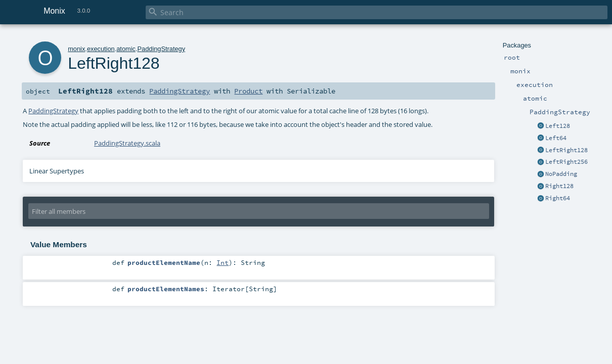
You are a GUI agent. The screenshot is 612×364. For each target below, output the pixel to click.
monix (76, 49)
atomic (126, 49)
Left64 (556, 138)
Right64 (558, 198)
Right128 (559, 186)
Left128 (558, 126)
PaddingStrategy (162, 49)
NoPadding (561, 174)
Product (248, 91)
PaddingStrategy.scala (127, 143)
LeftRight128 (566, 150)
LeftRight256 (566, 162)
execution (101, 49)
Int (223, 262)
